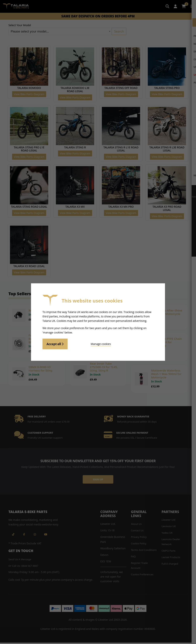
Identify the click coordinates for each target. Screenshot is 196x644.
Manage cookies (89, 343)
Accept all (55, 343)
